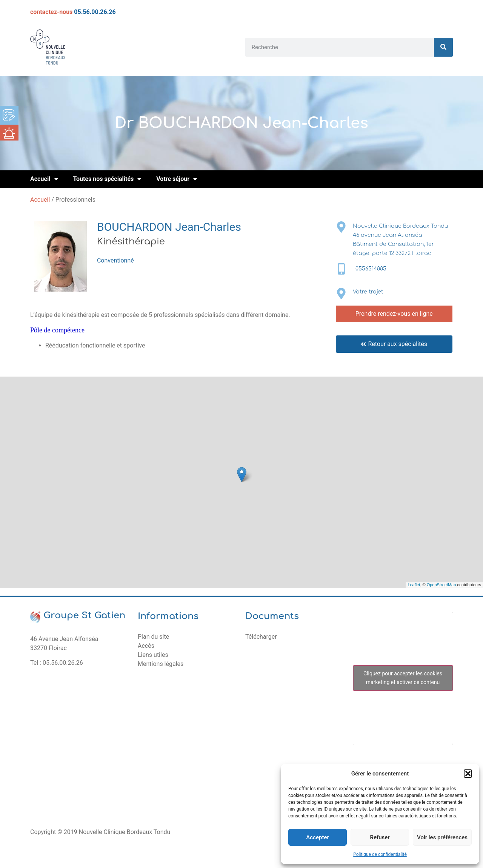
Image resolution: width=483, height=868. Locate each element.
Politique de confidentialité (380, 854)
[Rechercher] (443, 47)
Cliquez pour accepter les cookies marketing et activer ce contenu (403, 678)
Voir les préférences (442, 837)
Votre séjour (177, 179)
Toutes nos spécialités (107, 179)
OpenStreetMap (441, 585)
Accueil (44, 179)
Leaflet (414, 585)
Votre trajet (368, 292)
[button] (468, 774)
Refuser (380, 837)
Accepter (317, 837)
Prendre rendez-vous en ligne (394, 314)
